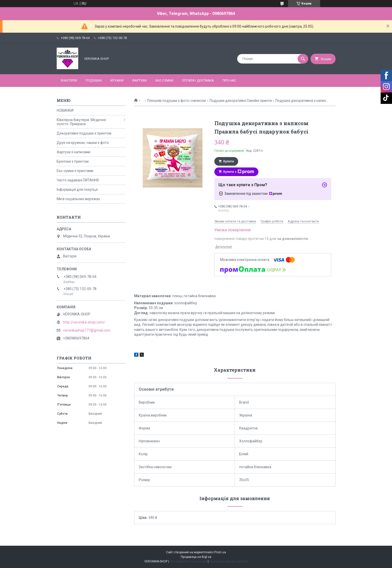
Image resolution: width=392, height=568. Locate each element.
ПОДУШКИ (94, 80)
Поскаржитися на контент (188, 561)
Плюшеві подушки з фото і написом (176, 101)
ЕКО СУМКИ (164, 80)
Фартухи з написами (74, 152)
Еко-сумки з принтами (75, 171)
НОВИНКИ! (65, 110)
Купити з (239, 172)
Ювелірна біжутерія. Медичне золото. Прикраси (81, 122)
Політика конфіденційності (229, 561)
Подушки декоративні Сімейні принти (241, 101)
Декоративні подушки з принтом (84, 133)
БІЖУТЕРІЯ (69, 80)
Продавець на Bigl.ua (196, 557)
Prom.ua (220, 552)
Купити (229, 161)
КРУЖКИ (117, 80)
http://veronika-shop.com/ (84, 322)
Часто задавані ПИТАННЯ (78, 180)
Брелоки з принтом (73, 161)
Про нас (229, 80)
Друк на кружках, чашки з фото (83, 143)
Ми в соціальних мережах (78, 199)
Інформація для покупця (77, 190)
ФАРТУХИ (139, 80)
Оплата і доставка (198, 80)
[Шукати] (303, 59)
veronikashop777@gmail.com (87, 330)
